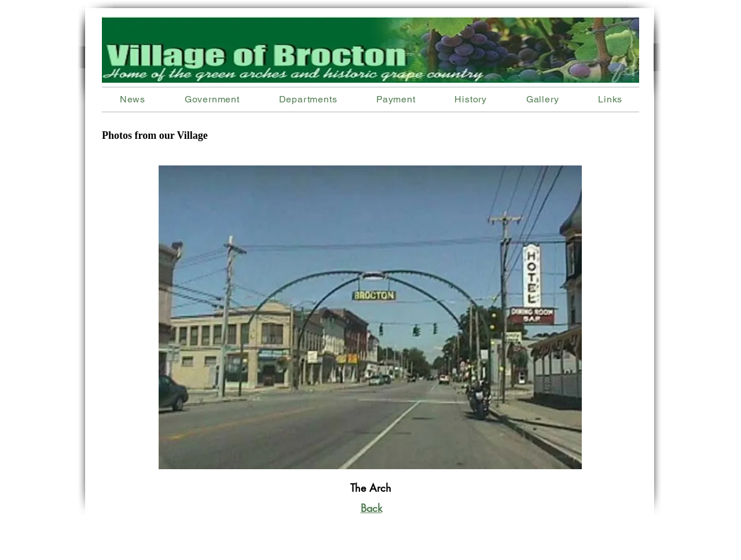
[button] (308, 99)
